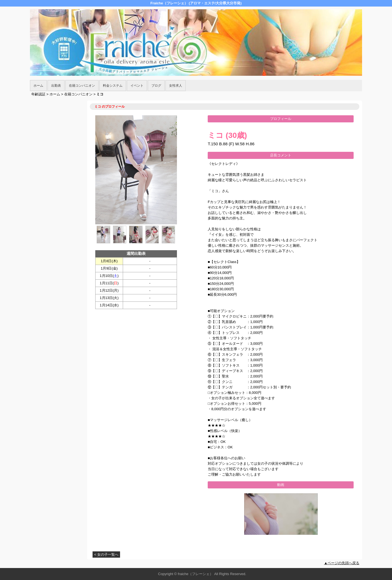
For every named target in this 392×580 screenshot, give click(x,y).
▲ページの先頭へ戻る (342, 563)
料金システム (113, 86)
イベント (137, 86)
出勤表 (56, 86)
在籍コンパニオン (82, 86)
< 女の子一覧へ (106, 555)
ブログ (156, 86)
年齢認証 (38, 94)
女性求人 (176, 86)
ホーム (38, 86)
